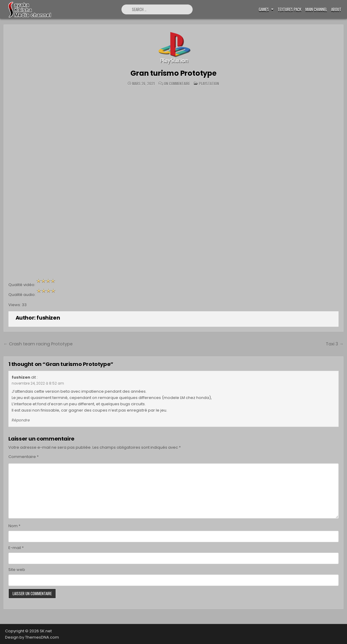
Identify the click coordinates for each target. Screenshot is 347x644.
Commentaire (23, 457)
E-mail (16, 548)
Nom (14, 526)
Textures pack (289, 9)
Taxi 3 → (335, 344)
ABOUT (336, 9)
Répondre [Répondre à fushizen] (21, 420)
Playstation (209, 83)
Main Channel (316, 9)
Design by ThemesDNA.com (32, 637)
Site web (17, 570)
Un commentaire (177, 84)
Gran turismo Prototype (173, 73)
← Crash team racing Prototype (38, 344)
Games (264, 9)
